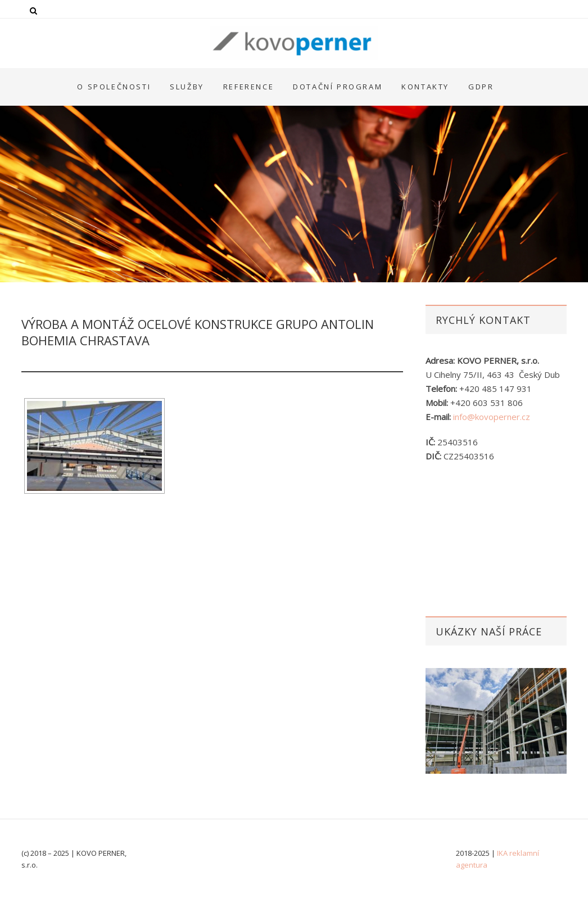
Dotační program (338, 87)
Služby (187, 87)
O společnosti (114, 87)
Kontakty (425, 87)
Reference (248, 87)
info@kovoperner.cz (492, 417)
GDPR (481, 87)
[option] (496, 721)
